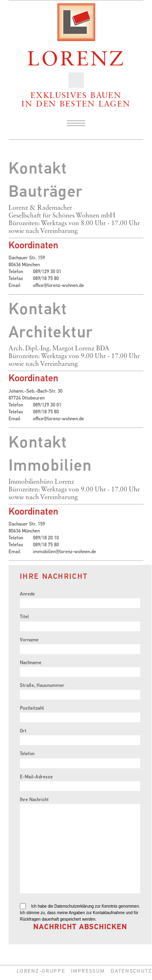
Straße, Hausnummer (42, 686)
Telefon (27, 754)
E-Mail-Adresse (36, 777)
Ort (23, 731)
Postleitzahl (32, 708)
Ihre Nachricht (34, 800)
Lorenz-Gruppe (41, 971)
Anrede (27, 594)
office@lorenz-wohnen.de (58, 286)
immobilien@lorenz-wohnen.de (64, 552)
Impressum (88, 971)
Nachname (31, 663)
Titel (24, 617)
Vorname (29, 640)
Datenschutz (131, 971)
